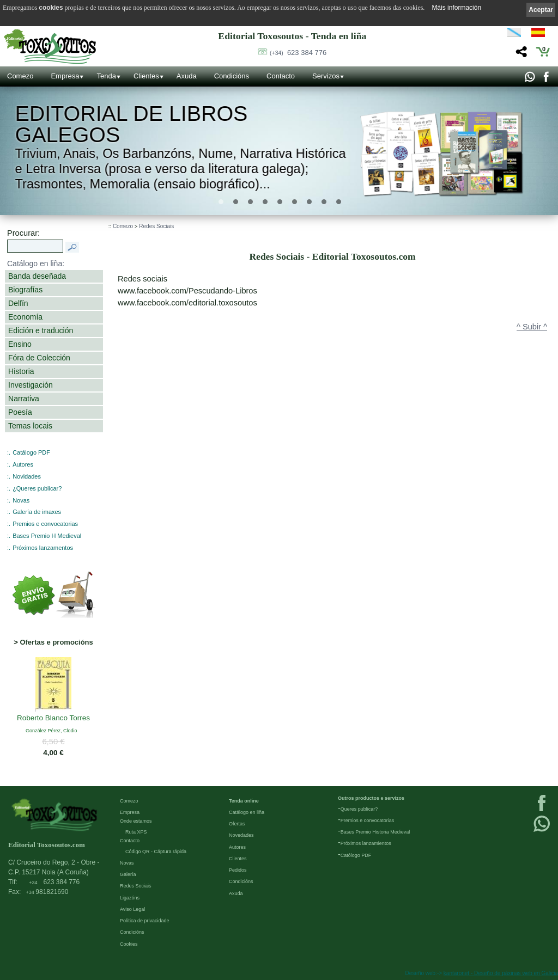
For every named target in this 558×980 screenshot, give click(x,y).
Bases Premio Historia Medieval (375, 832)
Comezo (20, 76)
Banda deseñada (37, 276)
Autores (23, 464)
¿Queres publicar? (37, 488)
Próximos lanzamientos (366, 843)
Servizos (326, 76)
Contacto (281, 76)
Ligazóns (130, 898)
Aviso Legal (132, 909)
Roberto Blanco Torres (53, 718)
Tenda (106, 76)
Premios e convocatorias (45, 524)
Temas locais (30, 426)
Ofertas (237, 824)
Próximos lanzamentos (43, 548)
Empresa (65, 76)
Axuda (187, 76)
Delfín (18, 303)
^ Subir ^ (532, 327)
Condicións (232, 76)
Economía (25, 317)
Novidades (27, 476)
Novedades (241, 835)
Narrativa (24, 399)
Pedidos (238, 870)
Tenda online (244, 801)
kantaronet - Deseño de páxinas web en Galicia (501, 973)
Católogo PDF (356, 855)
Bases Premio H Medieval (47, 536)
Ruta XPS (136, 832)
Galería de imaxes (37, 512)
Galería (128, 874)
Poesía (20, 412)
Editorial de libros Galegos (132, 124)
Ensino (20, 344)
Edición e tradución (41, 330)
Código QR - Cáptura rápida (156, 852)
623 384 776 (298, 53)
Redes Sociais (156, 226)
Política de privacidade (145, 921)
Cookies (129, 944)
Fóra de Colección (39, 358)
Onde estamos (136, 821)
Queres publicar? (359, 809)
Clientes (146, 76)
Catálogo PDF (31, 452)
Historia (21, 371)
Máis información (456, 8)
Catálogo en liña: (36, 264)
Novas (21, 500)
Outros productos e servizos (371, 798)
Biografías (25, 290)
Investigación (31, 385)
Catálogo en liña (247, 812)
